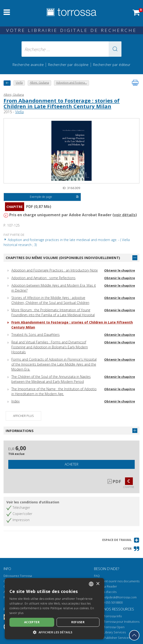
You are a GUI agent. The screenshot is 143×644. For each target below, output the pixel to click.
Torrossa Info (113, 616)
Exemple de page (54, 197)
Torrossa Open (114, 627)
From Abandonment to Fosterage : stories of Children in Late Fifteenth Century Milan (62, 103)
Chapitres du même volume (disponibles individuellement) (63, 258)
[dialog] (54, 609)
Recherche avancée (29, 65)
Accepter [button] (32, 622)
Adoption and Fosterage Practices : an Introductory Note (55, 270)
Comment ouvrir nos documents (117, 581)
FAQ (97, 576)
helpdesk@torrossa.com (120, 597)
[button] (115, 49)
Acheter (71, 464)
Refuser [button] (78, 622)
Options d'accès (105, 592)
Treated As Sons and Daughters (36, 335)
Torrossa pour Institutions (122, 622)
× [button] (98, 584)
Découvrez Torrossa (18, 576)
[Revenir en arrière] (7, 83)
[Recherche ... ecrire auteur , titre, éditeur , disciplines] (72, 49)
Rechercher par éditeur (112, 65)
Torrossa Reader (105, 586)
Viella (19, 112)
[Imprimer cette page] (135, 83)
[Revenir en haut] (134, 635)
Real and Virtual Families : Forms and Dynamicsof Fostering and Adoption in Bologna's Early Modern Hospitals (50, 347)
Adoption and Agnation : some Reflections (43, 278)
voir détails (125, 215)
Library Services (115, 632)
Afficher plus (23, 416)
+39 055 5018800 (111, 603)
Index (16, 401)
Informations (20, 431)
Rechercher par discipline (68, 65)
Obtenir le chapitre (120, 270)
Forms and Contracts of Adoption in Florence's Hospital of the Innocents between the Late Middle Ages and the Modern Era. (54, 364)
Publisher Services (117, 638)
